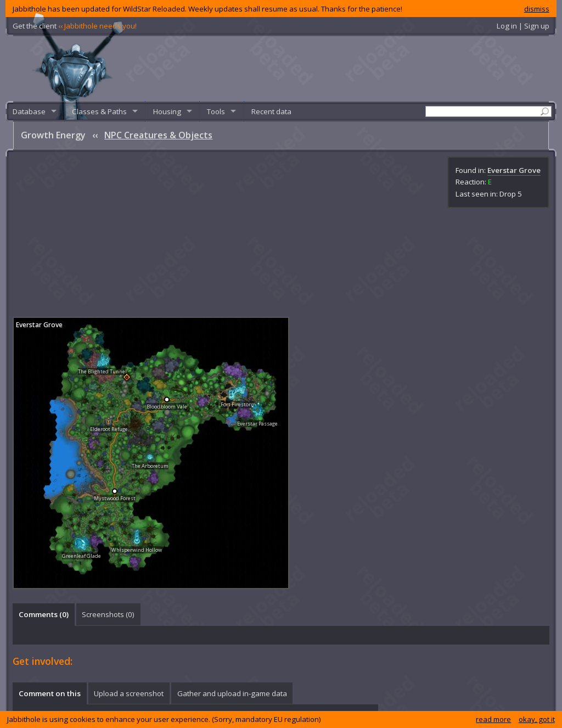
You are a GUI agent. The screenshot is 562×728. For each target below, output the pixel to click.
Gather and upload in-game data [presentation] (232, 533)
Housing (167, 111)
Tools (216, 111)
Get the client (75, 26)
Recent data (271, 111)
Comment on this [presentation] (50, 533)
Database (29, 111)
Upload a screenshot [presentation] (129, 533)
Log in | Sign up (523, 26)
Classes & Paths (99, 111)
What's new (459, 707)
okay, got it (537, 719)
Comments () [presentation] (44, 454)
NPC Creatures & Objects (158, 135)
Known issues (414, 707)
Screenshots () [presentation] (108, 454)
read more (493, 719)
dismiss (537, 9)
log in (56, 559)
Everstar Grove (514, 170)
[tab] (43, 454)
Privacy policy (365, 707)
